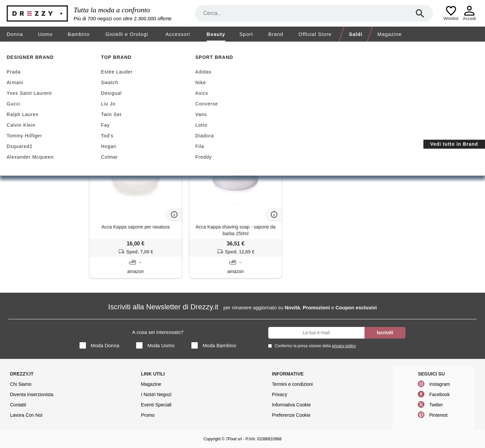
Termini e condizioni (292, 384)
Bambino (79, 34)
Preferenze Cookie (291, 415)
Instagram (439, 384)
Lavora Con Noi (26, 415)
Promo (148, 415)
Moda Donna (100, 345)
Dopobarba (41, 132)
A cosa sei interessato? (158, 332)
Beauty (216, 34)
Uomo (45, 34)
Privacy (280, 394)
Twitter (436, 405)
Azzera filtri (204, 100)
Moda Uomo (155, 345)
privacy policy (344, 346)
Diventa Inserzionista (32, 394)
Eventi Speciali (156, 405)
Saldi (356, 34)
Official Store (315, 34)
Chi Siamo (21, 384)
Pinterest (438, 415)
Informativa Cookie (291, 405)
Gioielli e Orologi (127, 34)
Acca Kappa (167, 100)
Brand (276, 34)
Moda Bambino (214, 345)
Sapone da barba (41, 147)
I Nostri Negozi (156, 394)
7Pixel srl (234, 439)
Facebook (439, 394)
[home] (6, 48)
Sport (246, 34)
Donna (15, 34)
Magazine (390, 34)
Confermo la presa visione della (314, 346)
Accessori (178, 34)
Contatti (18, 405)
